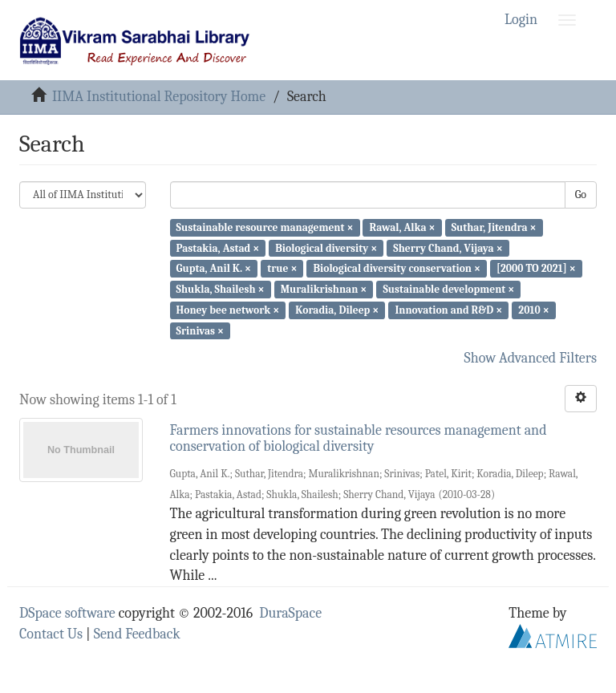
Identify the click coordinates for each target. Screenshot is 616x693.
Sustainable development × (448, 289)
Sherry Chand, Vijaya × (448, 247)
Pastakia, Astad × (218, 247)
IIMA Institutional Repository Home (159, 97)
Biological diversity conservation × (397, 268)
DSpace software (67, 613)
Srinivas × (200, 330)
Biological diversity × (326, 247)
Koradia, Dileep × (337, 310)
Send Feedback (137, 634)
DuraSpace (290, 613)
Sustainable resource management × (265, 227)
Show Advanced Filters (531, 358)
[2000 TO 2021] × (536, 268)
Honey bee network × (228, 310)
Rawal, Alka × (403, 227)
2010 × (533, 310)
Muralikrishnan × (324, 289)
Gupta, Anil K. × (214, 268)
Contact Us (51, 634)
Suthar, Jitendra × (494, 227)
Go (581, 195)
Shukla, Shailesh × (221, 289)
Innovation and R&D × (448, 310)
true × (282, 268)
